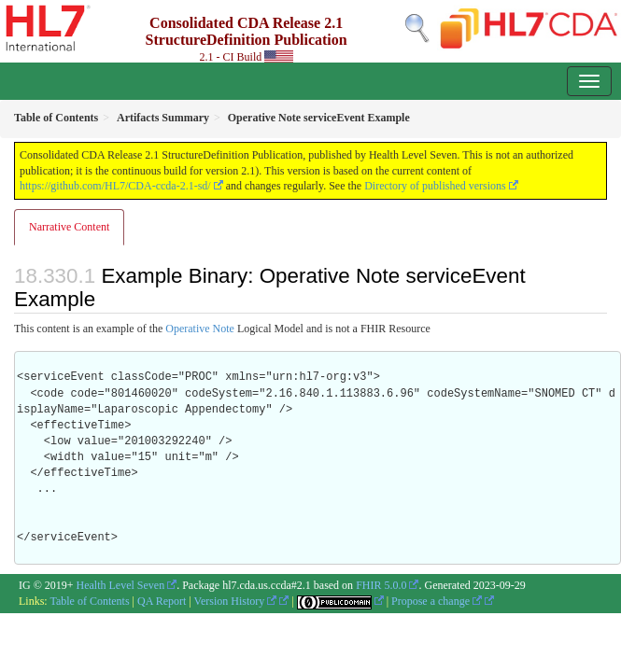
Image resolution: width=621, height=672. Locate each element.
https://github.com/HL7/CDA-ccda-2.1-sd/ (115, 186)
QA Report (162, 601)
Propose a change (437, 601)
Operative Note (200, 329)
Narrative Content (69, 227)
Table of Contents (89, 601)
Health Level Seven (121, 585)
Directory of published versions (435, 186)
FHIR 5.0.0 (381, 585)
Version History (236, 601)
